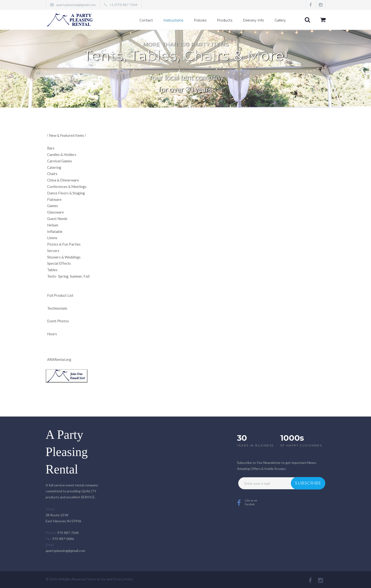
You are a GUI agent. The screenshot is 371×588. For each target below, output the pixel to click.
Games (53, 206)
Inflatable (55, 231)
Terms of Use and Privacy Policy (110, 579)
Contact (146, 20)
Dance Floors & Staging (66, 193)
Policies (200, 20)
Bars (51, 148)
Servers (53, 251)
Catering (54, 167)
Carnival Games (60, 161)
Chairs (52, 174)
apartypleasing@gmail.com (76, 5)
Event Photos (58, 321)
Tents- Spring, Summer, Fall (68, 276)
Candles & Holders (62, 154)
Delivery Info (253, 20)
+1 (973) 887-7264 (123, 5)
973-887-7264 (68, 533)
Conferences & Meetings (67, 187)
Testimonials (57, 308)
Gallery (280, 20)
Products (225, 20)
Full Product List (60, 295)
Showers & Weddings (64, 257)
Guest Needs (57, 219)
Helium (53, 225)
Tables (52, 270)
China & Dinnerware (63, 180)
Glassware (55, 212)
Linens (52, 238)
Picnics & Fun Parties (64, 244)
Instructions (173, 20)
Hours (52, 334)
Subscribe (308, 483)
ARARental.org (59, 359)
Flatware (54, 199)
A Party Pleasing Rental (67, 452)
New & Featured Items (66, 135)
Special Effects (59, 263)
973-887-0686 (63, 539)
